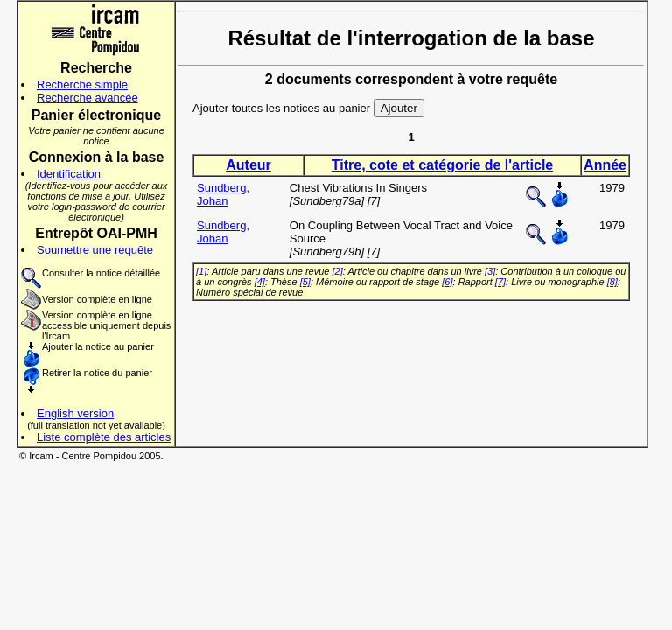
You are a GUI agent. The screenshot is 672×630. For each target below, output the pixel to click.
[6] (447, 282)
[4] (260, 282)
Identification (69, 174)
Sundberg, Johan (223, 194)
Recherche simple (82, 84)
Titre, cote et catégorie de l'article (442, 165)
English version (75, 413)
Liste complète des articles (104, 437)
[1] (201, 271)
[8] (612, 282)
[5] (305, 282)
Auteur (248, 165)
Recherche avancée (87, 98)
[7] (500, 282)
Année (605, 165)
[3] (490, 271)
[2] (338, 271)
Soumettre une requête (95, 250)
